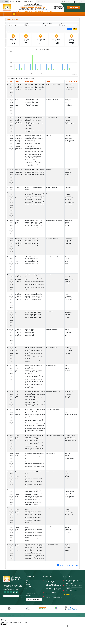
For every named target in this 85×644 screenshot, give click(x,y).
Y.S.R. (16, 193)
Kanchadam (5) (68, 350)
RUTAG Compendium (30, 593)
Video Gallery (49, 14)
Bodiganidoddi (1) (69, 173)
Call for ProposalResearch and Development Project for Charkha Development (23, 1)
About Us (28, 583)
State (9, 23)
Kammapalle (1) (68, 510)
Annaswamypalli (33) (70, 496)
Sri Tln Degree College (30, 329)
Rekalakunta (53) (69, 193)
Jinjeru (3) (67, 365)
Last (77, 565)
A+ (81, 2)
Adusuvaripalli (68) (69, 201)
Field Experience (33, 14)
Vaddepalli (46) (68, 196)
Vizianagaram (18, 275)
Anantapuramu (18, 169)
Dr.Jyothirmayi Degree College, (31, 99)
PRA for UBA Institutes (71, 591)
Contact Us (79, 615)
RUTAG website (29, 595)
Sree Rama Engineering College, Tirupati (34, 221)
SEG (17, 14)
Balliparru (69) (68, 367)
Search (70, 29)
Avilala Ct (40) (68, 529)
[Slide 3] (42, 76)
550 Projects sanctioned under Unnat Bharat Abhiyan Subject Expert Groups (74, 582)
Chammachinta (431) (70, 88)
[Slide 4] (43, 76)
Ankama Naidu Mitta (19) (70, 440)
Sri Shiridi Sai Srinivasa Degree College (33, 293)
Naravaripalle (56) (69, 513)
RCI (22, 14)
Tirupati (17, 391)
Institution (28, 585)
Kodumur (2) (68, 257)
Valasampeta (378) (69, 84)
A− (76, 2)
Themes (42, 14)
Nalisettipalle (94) (69, 514)
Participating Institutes (48, 23)
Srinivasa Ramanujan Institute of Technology (35, 169)
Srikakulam (17, 410)
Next (73, 565)
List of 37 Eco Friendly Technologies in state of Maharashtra (74, 587)
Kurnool (17, 99)
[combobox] (16, 25)
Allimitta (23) (68, 498)
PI (26, 14)
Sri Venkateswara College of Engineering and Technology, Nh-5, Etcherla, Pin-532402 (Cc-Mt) (35, 411)
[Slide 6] (45, 76)
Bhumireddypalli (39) (70, 202)
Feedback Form (29, 587)
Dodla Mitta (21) (69, 442)
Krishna (17, 347)
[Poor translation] (5, 624)
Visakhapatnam (18, 84)
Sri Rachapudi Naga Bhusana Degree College (35, 193)
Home (27, 580)
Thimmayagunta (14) (70, 490)
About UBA (10, 14)
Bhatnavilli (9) (68, 142)
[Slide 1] (40, 76)
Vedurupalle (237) (69, 89)
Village (63, 23)
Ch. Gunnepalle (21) (69, 140)
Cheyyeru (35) (68, 135)
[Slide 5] (44, 76)
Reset (75, 29)
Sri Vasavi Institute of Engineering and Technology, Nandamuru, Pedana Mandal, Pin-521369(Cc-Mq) (34, 367)
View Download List (68, 594)
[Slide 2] (41, 76)
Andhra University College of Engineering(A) (34, 84)
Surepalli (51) (68, 195)
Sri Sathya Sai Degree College (31, 257)
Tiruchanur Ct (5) (69, 532)
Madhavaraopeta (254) (70, 86)
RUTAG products (29, 591)
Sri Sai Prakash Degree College (31, 239)
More (65, 14)
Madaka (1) (67, 372)
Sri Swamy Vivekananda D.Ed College (33, 311)
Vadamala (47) (68, 511)
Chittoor (17, 188)
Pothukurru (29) (69, 139)
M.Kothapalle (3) (69, 239)
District (27, 23)
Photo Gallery (29, 589)
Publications (58, 14)
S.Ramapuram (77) (69, 198)
